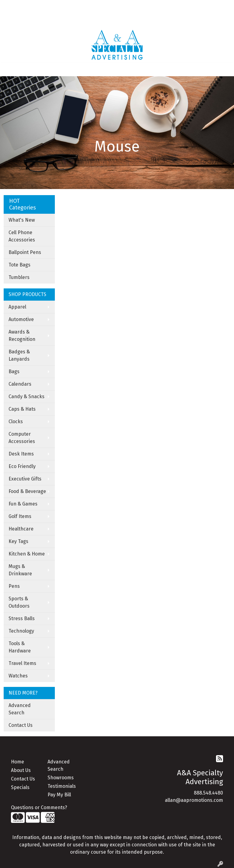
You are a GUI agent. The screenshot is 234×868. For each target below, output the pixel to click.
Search (136, 7)
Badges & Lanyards (19, 355)
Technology (21, 631)
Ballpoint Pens (25, 252)
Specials (20, 787)
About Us (21, 770)
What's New (22, 220)
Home (12, 7)
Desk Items (21, 454)
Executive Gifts (25, 479)
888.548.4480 (208, 793)
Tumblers (19, 277)
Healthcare (21, 529)
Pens (14, 586)
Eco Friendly (22, 466)
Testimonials (62, 786)
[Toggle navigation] (9, 70)
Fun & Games (23, 504)
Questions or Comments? (39, 807)
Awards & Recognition (22, 336)
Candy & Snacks (27, 396)
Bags (14, 371)
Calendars (20, 384)
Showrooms (61, 778)
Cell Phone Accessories (22, 236)
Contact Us (21, 725)
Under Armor (76, 20)
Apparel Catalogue (26, 20)
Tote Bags (19, 265)
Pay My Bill (59, 795)
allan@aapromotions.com (194, 800)
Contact (59, 7)
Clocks (16, 421)
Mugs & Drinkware (20, 570)
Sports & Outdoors (19, 602)
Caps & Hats (22, 409)
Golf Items (20, 516)
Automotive (21, 319)
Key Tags (18, 541)
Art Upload (84, 7)
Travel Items (22, 663)
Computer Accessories (22, 438)
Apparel (17, 307)
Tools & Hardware (20, 647)
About (30, 7)
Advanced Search (20, 709)
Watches (18, 676)
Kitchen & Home (27, 554)
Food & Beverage (27, 491)
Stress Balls (22, 618)
